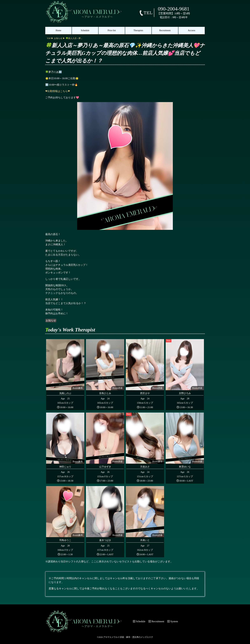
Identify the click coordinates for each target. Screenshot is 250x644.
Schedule (85, 30)
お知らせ (51, 320)
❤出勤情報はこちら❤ (58, 91)
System (173, 621)
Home (58, 30)
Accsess (191, 30)
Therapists (138, 30)
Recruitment (165, 30)
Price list (112, 30)
